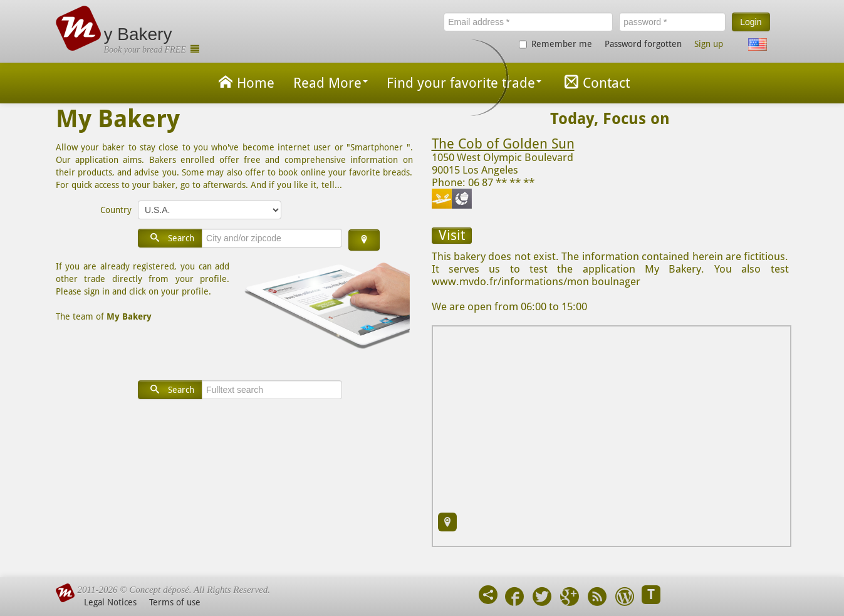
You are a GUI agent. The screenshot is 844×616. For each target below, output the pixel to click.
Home (244, 82)
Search (170, 238)
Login (751, 22)
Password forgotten (643, 44)
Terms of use (175, 602)
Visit (452, 235)
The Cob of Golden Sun (503, 144)
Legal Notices (110, 602)
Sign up (709, 44)
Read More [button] (331, 83)
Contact (595, 82)
